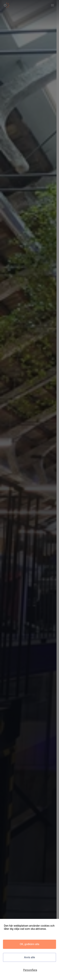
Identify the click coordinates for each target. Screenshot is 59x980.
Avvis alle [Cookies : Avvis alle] (30, 957)
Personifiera (30, 970)
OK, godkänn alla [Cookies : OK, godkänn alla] (30, 944)
